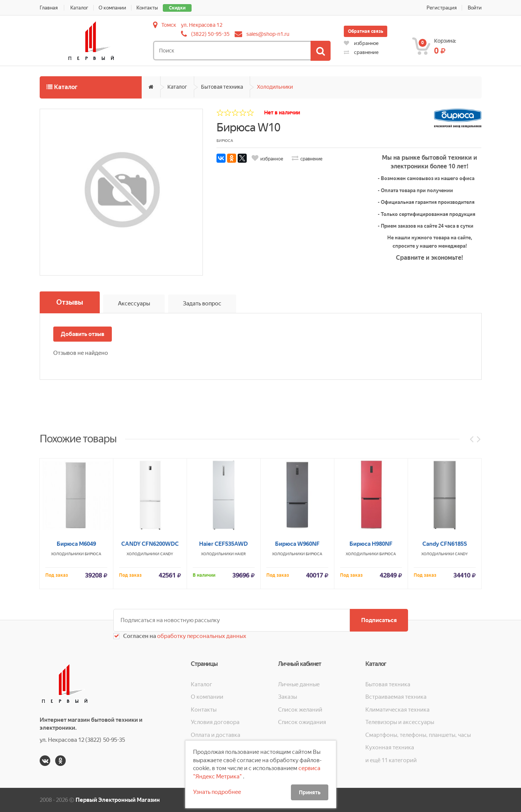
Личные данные (299, 684)
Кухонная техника (390, 747)
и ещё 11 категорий (391, 760)
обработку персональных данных (201, 636)
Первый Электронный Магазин (118, 800)
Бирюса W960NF (297, 644)
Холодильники (275, 87)
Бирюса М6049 (76, 644)
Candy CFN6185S (445, 644)
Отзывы (70, 302)
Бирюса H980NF (371, 644)
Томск (169, 25)
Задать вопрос (202, 304)
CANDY (167, 654)
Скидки (177, 8)
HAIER (240, 654)
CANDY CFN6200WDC (150, 644)
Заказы (288, 697)
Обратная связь (366, 31)
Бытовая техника (222, 87)
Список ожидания (302, 722)
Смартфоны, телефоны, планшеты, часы (418, 735)
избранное (361, 43)
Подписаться (379, 620)
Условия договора (215, 722)
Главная (49, 8)
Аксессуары (134, 304)
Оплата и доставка (216, 735)
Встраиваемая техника (396, 697)
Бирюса (93, 654)
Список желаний (300, 710)
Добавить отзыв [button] (83, 334)
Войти (475, 8)
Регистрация (442, 8)
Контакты (147, 8)
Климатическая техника (397, 710)
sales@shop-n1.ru (268, 34)
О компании (112, 8)
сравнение (361, 52)
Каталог (79, 8)
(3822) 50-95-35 (210, 34)
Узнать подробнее (217, 792)
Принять (310, 792)
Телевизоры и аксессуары (400, 722)
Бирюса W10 (248, 127)
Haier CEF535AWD (223, 644)
